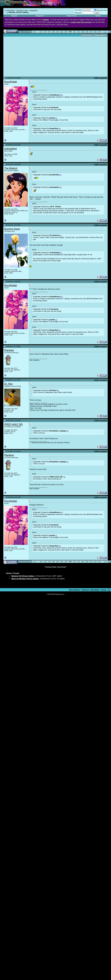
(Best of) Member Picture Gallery (25, 579)
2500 (87, 32)
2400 (53, 32)
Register (14, 16)
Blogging (39, 16)
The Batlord (11, 168)
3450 (99, 32)
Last (106, 32)
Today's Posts (71, 16)
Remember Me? (101, 10)
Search (98, 16)
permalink (103, 78)
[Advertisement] (27, 57)
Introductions (34, 10)
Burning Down (12, 229)
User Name (79, 10)
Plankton (9, 350)
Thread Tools (86, 35)
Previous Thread (51, 567)
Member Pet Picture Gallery (23, 576)
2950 (95, 32)
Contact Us (85, 590)
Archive (104, 590)
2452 (79, 32)
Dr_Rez (8, 384)
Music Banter (11, 10)
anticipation (11, 149)
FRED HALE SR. (14, 424)
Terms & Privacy (74, 590)
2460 (83, 32)
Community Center (22, 10)
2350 (49, 32)
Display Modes (100, 35)
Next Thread (62, 567)
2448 (62, 32)
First (34, 32)
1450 (41, 32)
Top (109, 590)
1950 (45, 32)
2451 (74, 32)
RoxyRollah (11, 82)
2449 (66, 32)
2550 (91, 32)
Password (78, 13)
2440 (58, 32)
